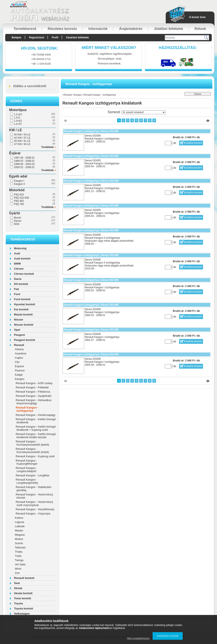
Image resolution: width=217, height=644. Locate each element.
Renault (19, 345)
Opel (17, 330)
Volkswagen (22, 614)
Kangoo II (19, 184)
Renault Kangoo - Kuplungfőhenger (27, 462)
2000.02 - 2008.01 (24, 167)
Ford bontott (22, 299)
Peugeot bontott (25, 340)
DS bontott (21, 284)
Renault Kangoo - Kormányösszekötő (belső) (32, 443)
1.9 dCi (18, 121)
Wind (18, 569)
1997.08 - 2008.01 (24, 158)
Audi (17, 253)
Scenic (19, 543)
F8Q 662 (19, 201)
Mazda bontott (23, 314)
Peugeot (19, 335)
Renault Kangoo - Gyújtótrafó (33, 396)
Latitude (20, 526)
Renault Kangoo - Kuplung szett (35, 456)
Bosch (17, 218)
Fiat (16, 289)
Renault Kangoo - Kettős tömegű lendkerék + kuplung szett (36, 428)
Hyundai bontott (25, 304)
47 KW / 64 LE (22, 144)
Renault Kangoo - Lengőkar (33, 475)
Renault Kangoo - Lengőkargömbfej (27, 481)
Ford (17, 294)
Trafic (18, 556)
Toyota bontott (24, 608)
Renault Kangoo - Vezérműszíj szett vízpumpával (34, 503)
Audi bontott (22, 259)
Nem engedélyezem (138, 638)
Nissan (19, 320)
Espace (19, 366)
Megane (20, 535)
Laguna (19, 522)
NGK (17, 224)
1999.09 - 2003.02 (24, 164)
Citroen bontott (24, 274)
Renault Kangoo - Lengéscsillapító (26, 470)
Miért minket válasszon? (109, 48)
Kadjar (19, 375)
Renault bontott (24, 578)
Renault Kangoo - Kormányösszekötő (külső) (32, 450)
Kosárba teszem (193, 143)
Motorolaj (20, 248)
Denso (18, 221)
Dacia (18, 279)
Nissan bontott (24, 325)
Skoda (18, 588)
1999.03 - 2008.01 (24, 161)
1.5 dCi (18, 114)
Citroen (19, 269)
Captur (19, 358)
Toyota (18, 603)
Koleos (19, 518)
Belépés (17, 38)
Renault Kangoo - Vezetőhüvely (35, 509)
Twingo (19, 560)
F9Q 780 (19, 204)
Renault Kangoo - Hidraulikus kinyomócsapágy (34, 402)
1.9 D (17, 118)
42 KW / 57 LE (22, 138)
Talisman (20, 547)
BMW (17, 264)
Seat (17, 583)
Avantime (21, 353)
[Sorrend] (144, 112)
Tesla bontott (23, 598)
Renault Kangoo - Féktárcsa (33, 392)
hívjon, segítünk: (40, 48)
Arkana (19, 349)
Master (19, 530)
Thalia (19, 552)
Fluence (20, 370)
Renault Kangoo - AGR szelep (34, 383)
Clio (17, 362)
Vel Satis (20, 564)
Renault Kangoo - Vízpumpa (33, 514)
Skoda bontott (23, 593)
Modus (19, 539)
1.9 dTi (18, 124)
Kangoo (20, 379)
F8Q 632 (19, 195)
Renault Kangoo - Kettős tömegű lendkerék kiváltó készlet (36, 436)
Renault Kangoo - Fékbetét (32, 387)
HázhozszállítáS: (178, 48)
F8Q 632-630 (22, 198)
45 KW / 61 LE (22, 141)
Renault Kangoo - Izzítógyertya (27, 409)
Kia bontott (21, 309)
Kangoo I (19, 181)
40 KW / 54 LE (22, 135)
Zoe (17, 573)
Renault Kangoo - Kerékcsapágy (35, 415)
